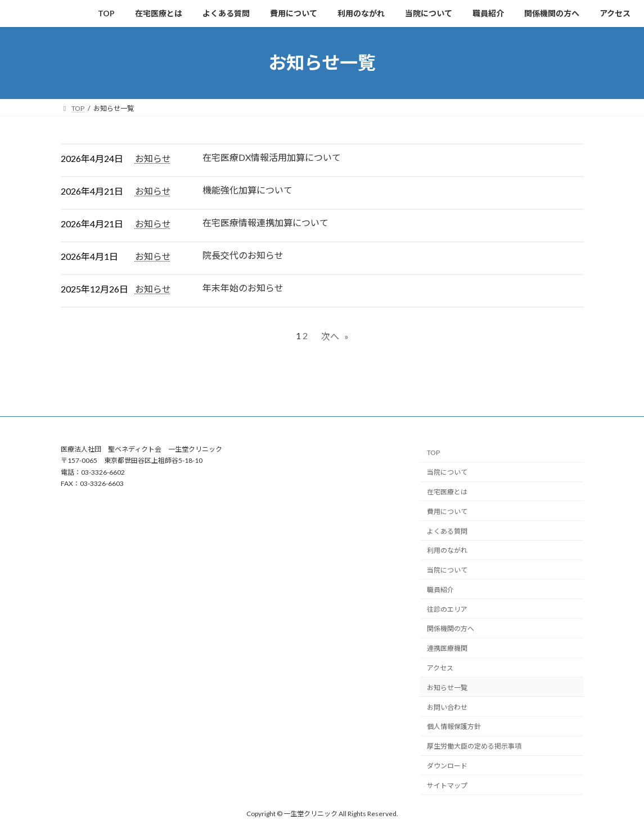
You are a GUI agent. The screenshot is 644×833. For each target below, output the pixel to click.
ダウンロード (447, 766)
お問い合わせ (447, 707)
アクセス (440, 668)
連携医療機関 (447, 648)
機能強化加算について (247, 190)
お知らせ (153, 158)
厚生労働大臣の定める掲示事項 (474, 746)
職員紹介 (440, 590)
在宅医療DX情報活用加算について (272, 157)
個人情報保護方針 (454, 726)
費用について (447, 512)
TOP (433, 452)
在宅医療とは (447, 492)
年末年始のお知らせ (243, 288)
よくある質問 (447, 531)
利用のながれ (447, 550)
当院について (447, 472)
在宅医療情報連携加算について (265, 222)
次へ (335, 336)
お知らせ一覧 (447, 688)
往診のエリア (447, 609)
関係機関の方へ (451, 629)
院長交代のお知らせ (243, 255)
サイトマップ (447, 785)
